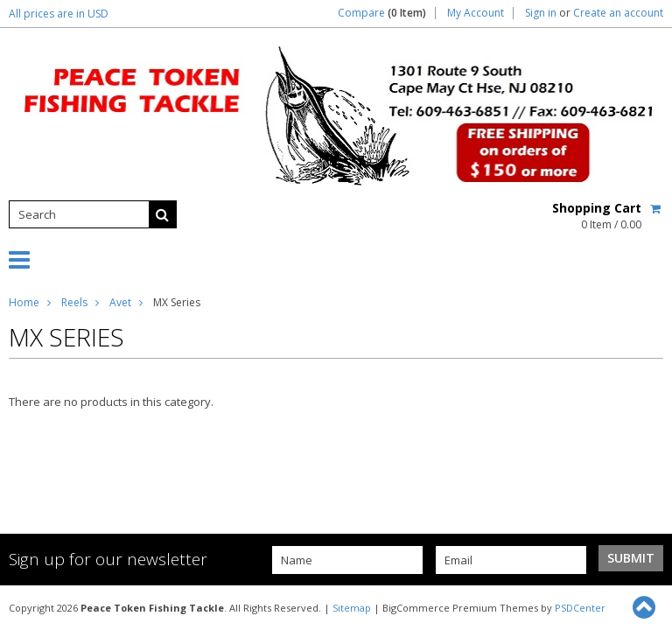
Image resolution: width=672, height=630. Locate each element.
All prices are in (59, 14)
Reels (74, 302)
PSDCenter (580, 608)
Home (24, 302)
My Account (476, 13)
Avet (120, 302)
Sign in (541, 13)
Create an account (618, 13)
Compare (382, 13)
